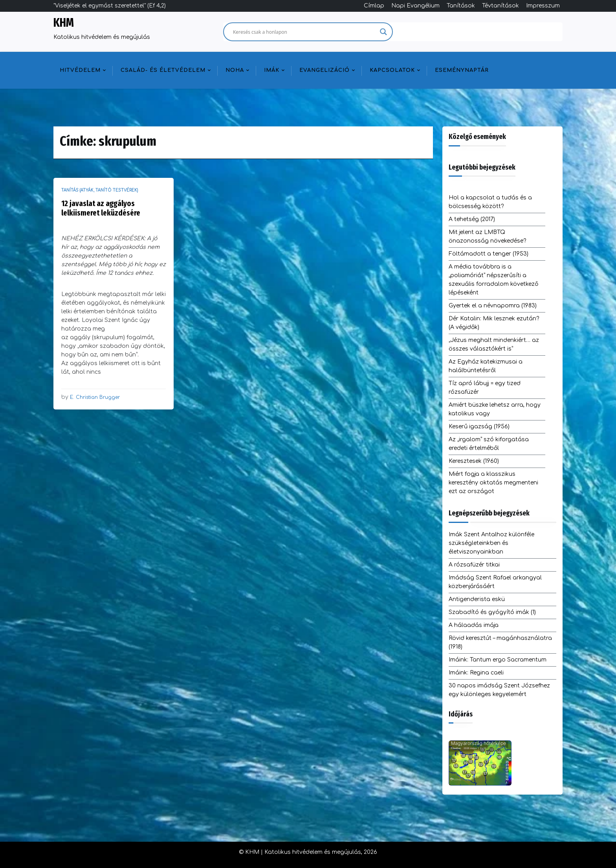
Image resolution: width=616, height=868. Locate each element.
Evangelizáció (324, 70)
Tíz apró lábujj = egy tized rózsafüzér (485, 388)
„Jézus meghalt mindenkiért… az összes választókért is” (494, 344)
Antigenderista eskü (477, 599)
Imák (272, 70)
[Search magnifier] (383, 32)
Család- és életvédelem (163, 70)
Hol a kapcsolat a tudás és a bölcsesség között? (490, 202)
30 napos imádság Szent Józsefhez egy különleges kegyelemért (499, 690)
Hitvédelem (80, 70)
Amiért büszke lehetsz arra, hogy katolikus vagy (495, 409)
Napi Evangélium (415, 6)
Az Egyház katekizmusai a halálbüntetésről (486, 366)
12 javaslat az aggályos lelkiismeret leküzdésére (101, 208)
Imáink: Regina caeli (476, 673)
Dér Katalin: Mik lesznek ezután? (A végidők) (494, 323)
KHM (64, 23)
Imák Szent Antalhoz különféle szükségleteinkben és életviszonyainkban (491, 543)
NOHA (235, 70)
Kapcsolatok (392, 70)
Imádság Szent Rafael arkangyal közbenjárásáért (495, 582)
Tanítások (461, 6)
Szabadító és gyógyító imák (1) (492, 612)
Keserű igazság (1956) (479, 427)
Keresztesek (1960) (474, 461)
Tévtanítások (500, 6)
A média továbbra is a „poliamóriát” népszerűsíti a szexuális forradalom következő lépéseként (493, 280)
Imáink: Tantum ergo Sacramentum (498, 660)
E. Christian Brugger (95, 397)
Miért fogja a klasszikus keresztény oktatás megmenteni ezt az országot (493, 483)
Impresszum (543, 6)
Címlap (374, 6)
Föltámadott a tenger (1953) (489, 254)
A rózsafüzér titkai (474, 565)
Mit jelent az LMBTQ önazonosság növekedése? (487, 237)
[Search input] (304, 32)
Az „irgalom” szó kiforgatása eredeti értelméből (489, 444)
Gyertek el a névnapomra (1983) (493, 306)
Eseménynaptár (462, 70)
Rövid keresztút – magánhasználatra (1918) (500, 642)
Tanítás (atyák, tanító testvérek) (100, 190)
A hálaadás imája (474, 625)
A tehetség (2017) (472, 219)
